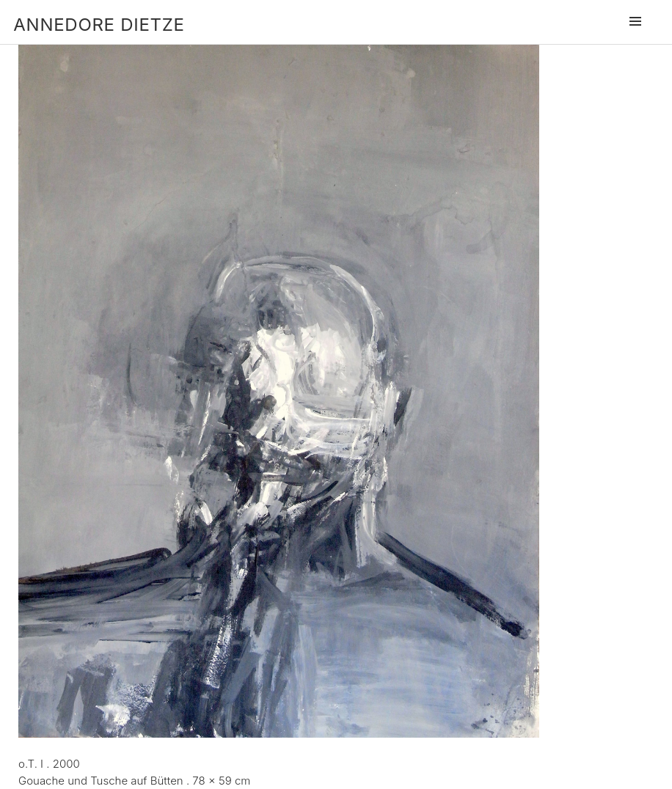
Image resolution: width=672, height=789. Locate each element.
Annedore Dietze (99, 25)
